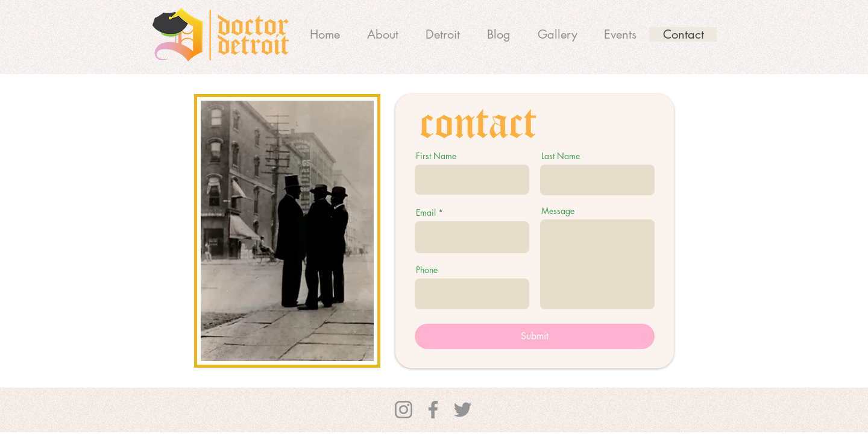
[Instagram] (404, 410)
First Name (436, 156)
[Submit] (535, 336)
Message (558, 211)
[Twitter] (463, 410)
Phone (427, 270)
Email (426, 213)
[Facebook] (433, 410)
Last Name (561, 156)
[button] (442, 34)
